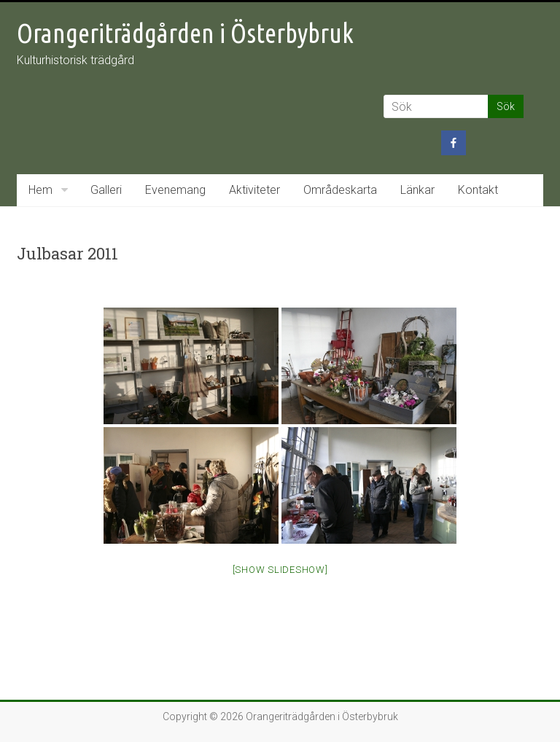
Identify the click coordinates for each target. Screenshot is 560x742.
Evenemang (175, 190)
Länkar (417, 190)
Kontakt (478, 190)
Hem (40, 190)
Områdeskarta (340, 190)
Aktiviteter (254, 190)
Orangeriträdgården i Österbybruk (185, 33)
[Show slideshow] (280, 570)
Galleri (106, 190)
